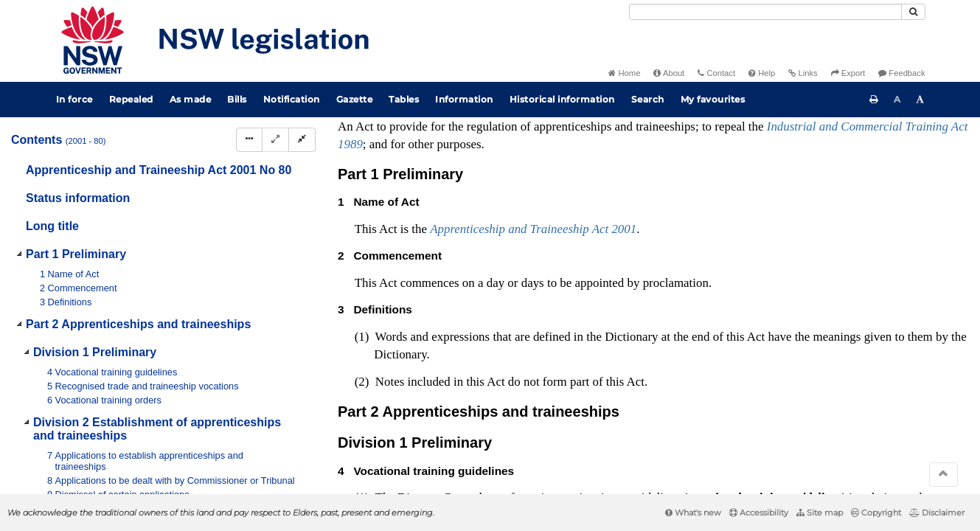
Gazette (355, 99)
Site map (820, 513)
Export (848, 73)
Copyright (876, 513)
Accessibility (759, 513)
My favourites (713, 99)
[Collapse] (302, 140)
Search (648, 99)
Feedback (901, 73)
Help (762, 73)
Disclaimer (937, 513)
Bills (237, 99)
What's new (693, 513)
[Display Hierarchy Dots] (249, 140)
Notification (292, 99)
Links (803, 73)
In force (74, 99)
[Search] (765, 12)
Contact (716, 73)
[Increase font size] (920, 100)
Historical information (562, 99)
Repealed (131, 99)
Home (624, 73)
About (669, 73)
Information (464, 99)
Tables (404, 99)
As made (191, 99)
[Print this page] (874, 100)
